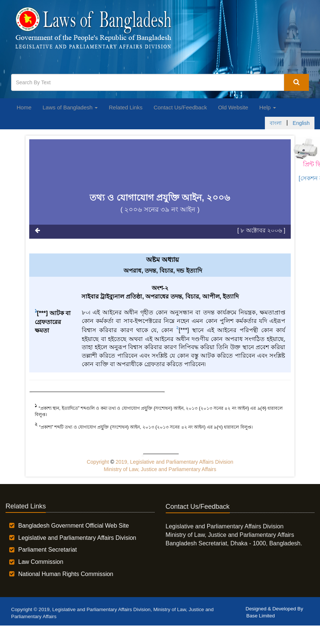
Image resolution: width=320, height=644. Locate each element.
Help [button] (268, 107)
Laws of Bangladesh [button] (70, 107)
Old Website (233, 107)
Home (24, 107)
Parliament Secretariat (47, 550)
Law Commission (41, 562)
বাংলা (276, 123)
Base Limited (261, 616)
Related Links (126, 107)
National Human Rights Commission (66, 574)
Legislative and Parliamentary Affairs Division (77, 538)
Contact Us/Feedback (180, 107)
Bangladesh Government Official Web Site (73, 526)
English (301, 123)
